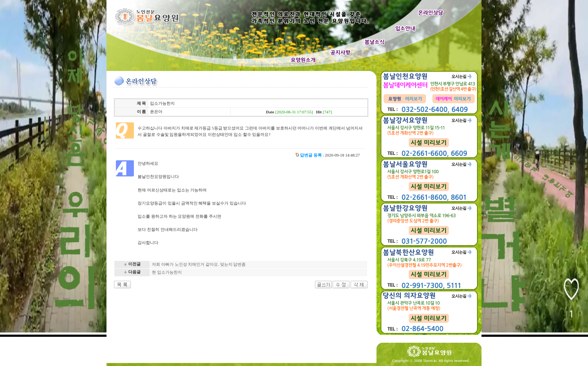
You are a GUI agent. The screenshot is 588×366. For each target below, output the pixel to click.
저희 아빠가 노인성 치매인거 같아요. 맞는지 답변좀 (199, 264)
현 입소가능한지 (167, 272)
